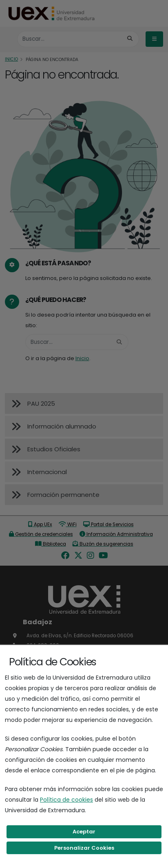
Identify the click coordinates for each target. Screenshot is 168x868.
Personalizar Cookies (84, 848)
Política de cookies (66, 800)
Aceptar (84, 832)
